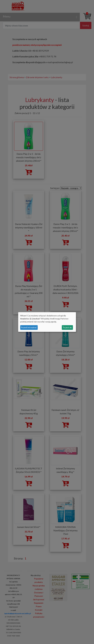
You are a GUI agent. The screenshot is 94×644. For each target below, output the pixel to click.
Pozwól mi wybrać (29, 327)
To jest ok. (67, 327)
